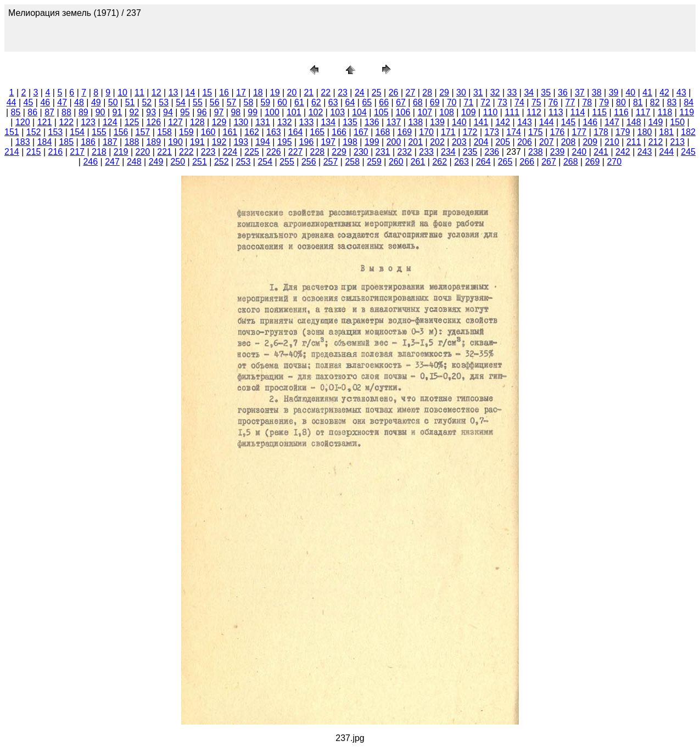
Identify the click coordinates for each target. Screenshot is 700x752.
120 (23, 122)
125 (132, 122)
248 (134, 162)
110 (491, 112)
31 (478, 92)
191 (197, 142)
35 (546, 92)
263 (461, 162)
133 (307, 122)
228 (318, 152)
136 (372, 122)
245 (688, 152)
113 (556, 112)
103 (337, 112)
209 (590, 142)
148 (634, 122)
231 (383, 152)
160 (208, 132)
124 (110, 122)
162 (252, 132)
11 (139, 92)
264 (483, 162)
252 (222, 162)
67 (401, 102)
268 (571, 162)
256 (309, 162)
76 (553, 102)
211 (634, 142)
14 (191, 92)
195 (285, 142)
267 (549, 162)
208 (569, 142)
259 (374, 162)
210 (612, 142)
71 (469, 102)
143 (525, 122)
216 (56, 152)
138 (415, 122)
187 (110, 142)
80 (621, 102)
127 (175, 122)
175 (536, 132)
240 (579, 152)
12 (156, 92)
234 (448, 152)
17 (241, 92)
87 (49, 112)
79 (604, 102)
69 (435, 102)
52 (147, 102)
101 (294, 112)
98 (236, 112)
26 (394, 92)
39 (614, 92)
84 (688, 102)
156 (121, 132)
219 (121, 152)
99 (253, 112)
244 (667, 152)
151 (12, 132)
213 (677, 142)
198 (350, 142)
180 (645, 132)
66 (384, 102)
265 (505, 162)
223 (208, 152)
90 (100, 112)
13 (173, 92)
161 (230, 132)
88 (66, 112)
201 (415, 142)
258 (352, 162)
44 (12, 102)
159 (186, 132)
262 (439, 162)
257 (331, 162)
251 (200, 162)
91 (117, 112)
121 (45, 122)
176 (558, 132)
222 (186, 152)
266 (527, 162)
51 (130, 102)
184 (45, 142)
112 (534, 112)
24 (360, 92)
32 (495, 92)
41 (647, 92)
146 (590, 122)
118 (665, 112)
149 (656, 122)
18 (258, 92)
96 (202, 112)
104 (359, 112)
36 (563, 92)
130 (241, 122)
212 (656, 142)
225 (252, 152)
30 (461, 92)
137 (394, 122)
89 (83, 112)
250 (178, 162)
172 (470, 132)
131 (263, 122)
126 (153, 122)
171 (448, 132)
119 (687, 112)
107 (425, 112)
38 (597, 92)
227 (296, 152)
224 (230, 152)
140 (459, 122)
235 (470, 152)
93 (151, 112)
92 (134, 112)
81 (638, 102)
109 (469, 112)
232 (405, 152)
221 (164, 152)
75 (536, 102)
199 (372, 142)
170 (426, 132)
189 (153, 142)
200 (394, 142)
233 (426, 152)
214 (12, 152)
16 (224, 92)
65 (367, 102)
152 (34, 132)
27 (411, 92)
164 (296, 132)
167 (361, 132)
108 (447, 112)
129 (219, 122)
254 (265, 162)
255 (287, 162)
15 (207, 92)
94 (168, 112)
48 (79, 102)
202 (437, 142)
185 (66, 142)
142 (503, 122)
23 (343, 92)
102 (316, 112)
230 (361, 152)
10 (122, 92)
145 (569, 122)
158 (164, 132)
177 (579, 132)
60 (282, 102)
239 (558, 152)
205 (503, 142)
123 (88, 122)
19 (275, 92)
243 (645, 152)
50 (113, 102)
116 (621, 112)
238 (536, 152)
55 (198, 102)
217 (77, 152)
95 (185, 112)
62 (316, 102)
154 (77, 132)
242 (623, 152)
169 (405, 132)
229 (339, 152)
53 (164, 102)
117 (643, 112)
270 (614, 162)
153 (56, 132)
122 (66, 122)
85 (16, 112)
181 (667, 132)
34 (529, 92)
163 (274, 132)
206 (525, 142)
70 (452, 102)
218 (99, 152)
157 (143, 132)
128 (197, 122)
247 (112, 162)
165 (318, 132)
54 (181, 102)
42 (664, 92)
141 (481, 122)
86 (32, 112)
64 (350, 102)
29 (444, 92)
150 (677, 122)
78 (587, 102)
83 (672, 102)
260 (396, 162)
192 (219, 142)
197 (328, 142)
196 (307, 142)
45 (29, 102)
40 (630, 92)
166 (339, 132)
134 (328, 122)
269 (593, 162)
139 (437, 122)
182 (688, 132)
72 (485, 102)
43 (681, 92)
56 (215, 102)
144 (547, 122)
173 (492, 132)
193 (241, 142)
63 (333, 102)
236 (492, 152)
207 (547, 142)
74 (519, 102)
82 (655, 102)
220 (143, 152)
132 (285, 122)
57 (232, 102)
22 (326, 92)
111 (512, 112)
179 (623, 132)
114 (578, 112)
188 (132, 142)
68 (418, 102)
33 (512, 92)
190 (175, 142)
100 (272, 112)
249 (156, 162)
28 (427, 92)
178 (601, 132)
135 (350, 122)
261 (418, 162)
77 (570, 102)
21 (309, 92)
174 (514, 132)
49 (96, 102)
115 (599, 112)
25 (377, 92)
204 (481, 142)
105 (381, 112)
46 (45, 102)
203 (459, 142)
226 (274, 152)
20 (292, 92)
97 (219, 112)
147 (612, 122)
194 (263, 142)
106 (403, 112)
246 (90, 162)
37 (580, 92)
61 (299, 102)
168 (383, 132)
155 (99, 132)
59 (265, 102)
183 (23, 142)
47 (62, 102)
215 (34, 152)
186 (88, 142)
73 (502, 102)
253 (243, 162)
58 (249, 102)
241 (601, 152)
